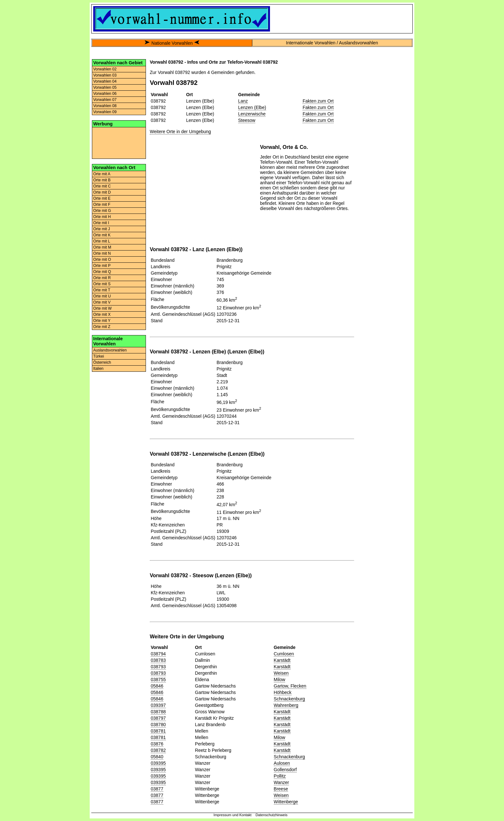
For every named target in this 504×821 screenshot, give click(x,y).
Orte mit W (102, 308)
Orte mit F (102, 205)
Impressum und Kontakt (232, 815)
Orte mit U (102, 296)
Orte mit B (102, 180)
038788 (158, 712)
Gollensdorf (285, 770)
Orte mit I (101, 223)
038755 (158, 680)
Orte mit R (102, 278)
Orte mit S (102, 284)
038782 (158, 750)
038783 (158, 660)
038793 (158, 667)
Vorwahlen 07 (105, 100)
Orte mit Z (102, 327)
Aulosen (282, 763)
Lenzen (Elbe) (252, 107)
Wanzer (282, 782)
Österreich (102, 362)
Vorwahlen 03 (105, 75)
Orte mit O (102, 260)
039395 (158, 763)
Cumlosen (284, 654)
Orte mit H (102, 217)
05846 (157, 686)
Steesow (247, 120)
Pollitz (280, 776)
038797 (158, 718)
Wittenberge (286, 802)
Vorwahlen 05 (105, 87)
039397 (158, 705)
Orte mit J (102, 229)
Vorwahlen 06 (105, 94)
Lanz (243, 101)
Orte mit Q (102, 272)
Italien (98, 369)
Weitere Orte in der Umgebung (180, 132)
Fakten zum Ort (318, 101)
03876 (157, 744)
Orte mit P (102, 266)
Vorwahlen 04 (105, 81)
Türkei (99, 356)
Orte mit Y (102, 321)
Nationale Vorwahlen (172, 43)
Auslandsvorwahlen (110, 350)
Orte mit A (102, 174)
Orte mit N (102, 253)
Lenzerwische (252, 114)
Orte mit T (102, 290)
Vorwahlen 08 (105, 106)
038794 (158, 654)
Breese (281, 789)
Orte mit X (102, 315)
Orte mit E (102, 198)
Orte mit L (102, 241)
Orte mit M (102, 247)
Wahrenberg (286, 705)
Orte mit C (102, 186)
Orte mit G (102, 211)
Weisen (281, 673)
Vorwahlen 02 (105, 69)
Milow (280, 680)
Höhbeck (283, 692)
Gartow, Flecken (290, 686)
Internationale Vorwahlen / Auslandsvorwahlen (332, 43)
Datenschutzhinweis (272, 815)
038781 (158, 731)
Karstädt (282, 660)
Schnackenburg (289, 699)
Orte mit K (102, 235)
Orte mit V (102, 302)
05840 (157, 757)
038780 (158, 725)
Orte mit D (102, 192)
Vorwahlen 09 (105, 112)
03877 (157, 789)
